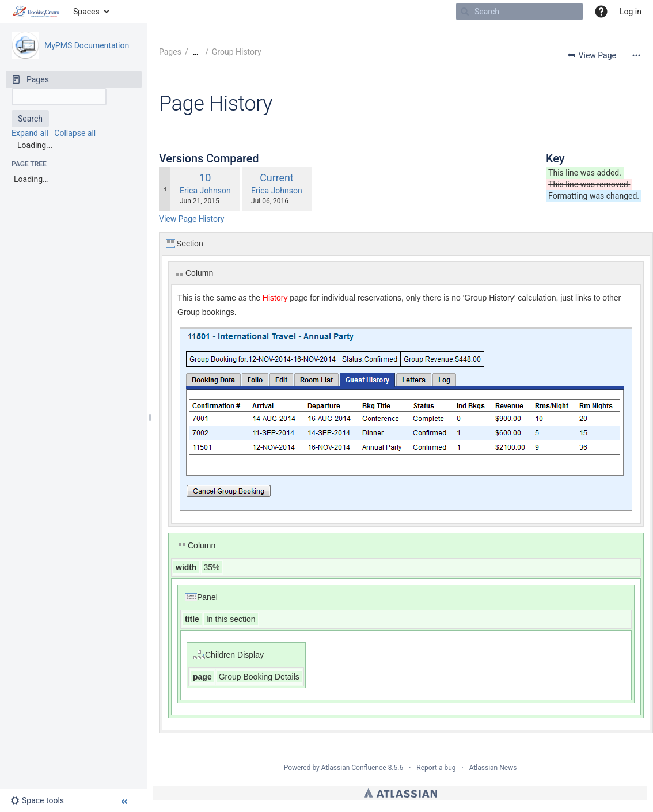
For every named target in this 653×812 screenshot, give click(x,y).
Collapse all (75, 133)
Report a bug (436, 768)
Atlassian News (493, 768)
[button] (601, 12)
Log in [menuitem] (631, 12)
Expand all (30, 133)
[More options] (636, 55)
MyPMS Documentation (87, 45)
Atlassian (400, 793)
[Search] (465, 12)
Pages (170, 52)
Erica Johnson (205, 191)
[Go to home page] (37, 12)
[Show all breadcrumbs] (196, 52)
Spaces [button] (86, 12)
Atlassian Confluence (354, 768)
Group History (237, 52)
